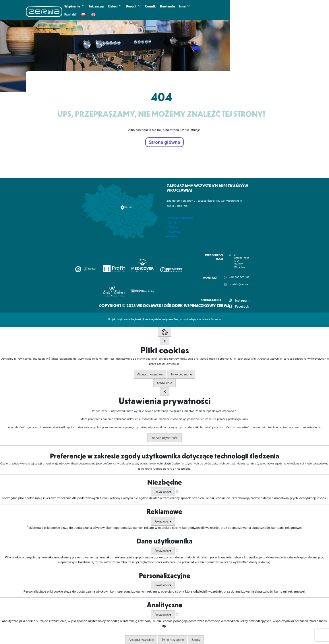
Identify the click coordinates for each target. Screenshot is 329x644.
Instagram (242, 301)
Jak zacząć (96, 6)
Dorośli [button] (133, 6)
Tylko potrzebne (181, 374)
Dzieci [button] (115, 6)
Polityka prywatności (164, 438)
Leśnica (173, 236)
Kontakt (70, 14)
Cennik (150, 6)
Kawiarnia (167, 6)
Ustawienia (165, 383)
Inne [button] (184, 6)
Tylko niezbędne (173, 640)
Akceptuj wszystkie (150, 374)
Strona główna (165, 142)
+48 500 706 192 (239, 277)
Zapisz (196, 640)
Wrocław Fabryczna (181, 218)
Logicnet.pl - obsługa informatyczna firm (155, 319)
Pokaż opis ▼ (163, 492)
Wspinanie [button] (74, 6)
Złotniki (173, 227)
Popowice (174, 232)
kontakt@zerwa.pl (240, 284)
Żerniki (173, 223)
